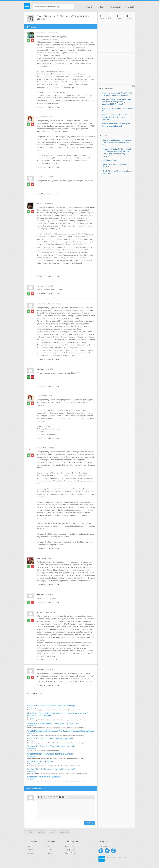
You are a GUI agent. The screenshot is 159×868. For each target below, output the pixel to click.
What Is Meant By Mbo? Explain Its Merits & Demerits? (50, 754)
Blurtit (27, 7)
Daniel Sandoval (43, 558)
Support (49, 853)
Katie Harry (41, 117)
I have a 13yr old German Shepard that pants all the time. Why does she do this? (117, 143)
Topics (101, 7)
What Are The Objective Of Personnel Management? (50, 739)
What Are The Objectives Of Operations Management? (51, 746)
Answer (90, 823)
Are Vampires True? (110, 160)
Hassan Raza (41, 203)
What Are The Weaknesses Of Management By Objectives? (53, 723)
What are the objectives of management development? (51, 769)
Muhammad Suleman (44, 33)
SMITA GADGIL (42, 448)
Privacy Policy (70, 850)
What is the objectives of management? (44, 777)
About (49, 846)
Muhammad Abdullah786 (46, 304)
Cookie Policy (70, 853)
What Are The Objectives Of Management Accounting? (51, 706)
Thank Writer (41, 107)
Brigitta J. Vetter (42, 612)
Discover (115, 7)
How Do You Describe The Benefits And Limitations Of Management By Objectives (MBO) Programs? (58, 715)
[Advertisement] (62, 186)
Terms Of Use (70, 846)
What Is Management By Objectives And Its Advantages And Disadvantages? (61, 731)
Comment (51, 107)
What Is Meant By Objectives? (40, 762)
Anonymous (41, 177)
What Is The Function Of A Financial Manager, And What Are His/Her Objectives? (115, 117)
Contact (49, 850)
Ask (88, 7)
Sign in (129, 7)
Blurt (58, 107)
